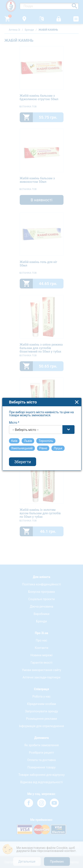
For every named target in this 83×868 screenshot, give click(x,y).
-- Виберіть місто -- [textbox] (26, 415)
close (77, 387)
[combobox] (42, 415)
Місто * (14, 408)
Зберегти (23, 447)
